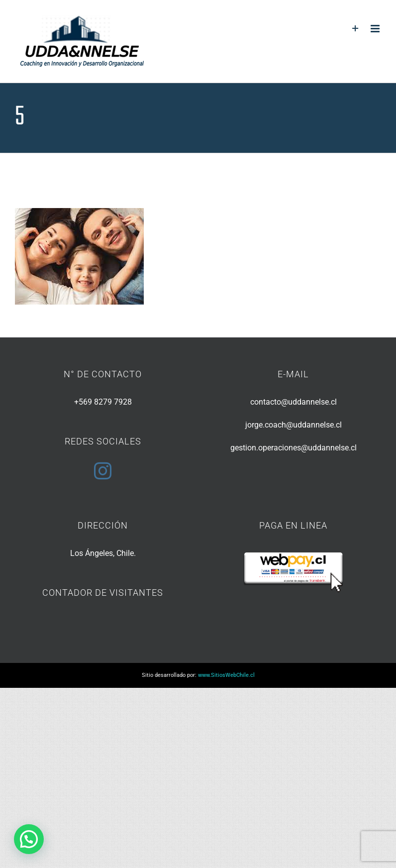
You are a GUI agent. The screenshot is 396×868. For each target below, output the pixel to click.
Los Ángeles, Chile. (103, 553)
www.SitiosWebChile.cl (226, 675)
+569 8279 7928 (103, 402)
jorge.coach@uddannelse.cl (294, 425)
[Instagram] (103, 471)
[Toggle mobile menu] (376, 29)
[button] (29, 839)
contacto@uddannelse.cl (294, 402)
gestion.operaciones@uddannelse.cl (294, 448)
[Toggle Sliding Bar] (355, 29)
